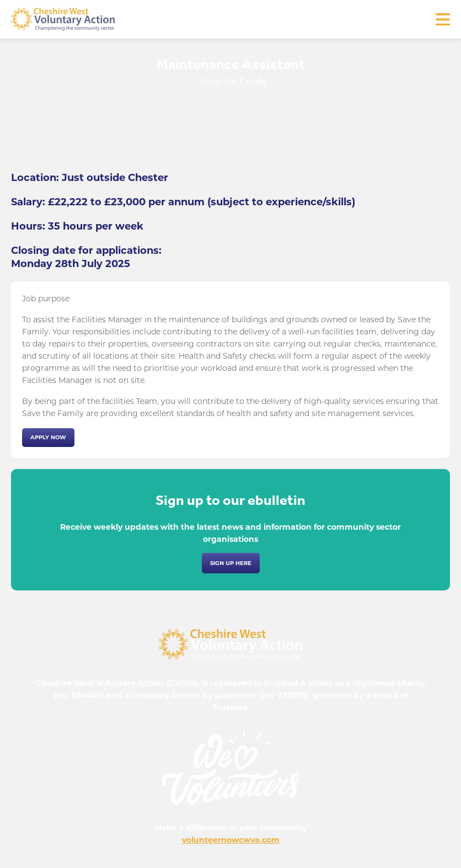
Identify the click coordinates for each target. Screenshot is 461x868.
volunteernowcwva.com (231, 840)
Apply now (48, 437)
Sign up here (231, 563)
